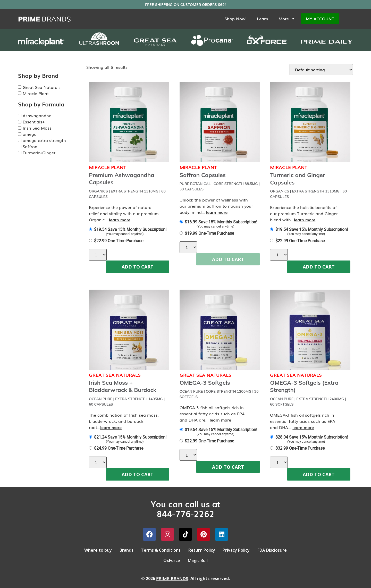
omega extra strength (44, 140)
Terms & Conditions (159, 549)
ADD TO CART (138, 267)
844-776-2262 (185, 513)
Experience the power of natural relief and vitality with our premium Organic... (124, 213)
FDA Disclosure (279, 549)
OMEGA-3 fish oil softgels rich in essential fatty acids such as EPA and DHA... (303, 421)
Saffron (30, 146)
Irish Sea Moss (37, 128)
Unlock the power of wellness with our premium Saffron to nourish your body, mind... (216, 206)
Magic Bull (199, 558)
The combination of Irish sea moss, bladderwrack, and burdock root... (124, 421)
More (287, 19)
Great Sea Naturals (42, 87)
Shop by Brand (38, 75)
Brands (122, 549)
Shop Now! (235, 19)
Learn (263, 19)
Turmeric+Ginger (39, 153)
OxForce (170, 558)
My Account (320, 19)
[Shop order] (321, 70)
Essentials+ (34, 122)
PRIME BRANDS (172, 575)
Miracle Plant (36, 93)
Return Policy (203, 549)
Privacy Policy (240, 549)
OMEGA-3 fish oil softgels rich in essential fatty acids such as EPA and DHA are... (212, 414)
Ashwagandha (37, 115)
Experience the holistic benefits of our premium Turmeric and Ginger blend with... (304, 213)
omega (30, 134)
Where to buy (91, 549)
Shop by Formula (41, 104)
